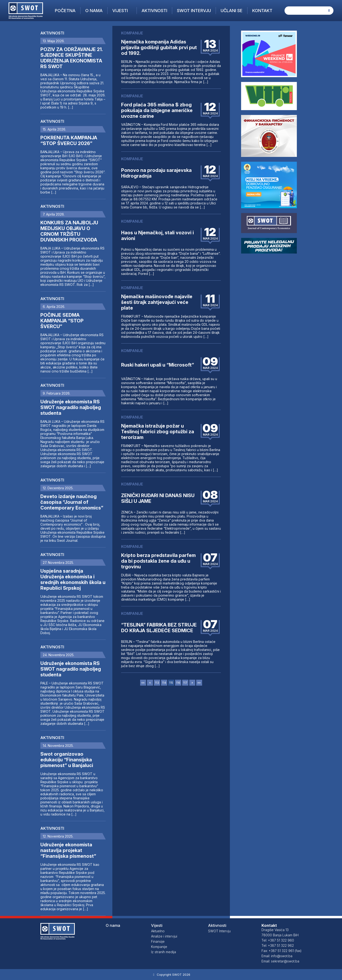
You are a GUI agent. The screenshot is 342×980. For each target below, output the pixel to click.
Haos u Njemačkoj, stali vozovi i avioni (157, 236)
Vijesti (120, 11)
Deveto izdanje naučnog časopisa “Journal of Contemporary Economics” (72, 502)
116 (178, 683)
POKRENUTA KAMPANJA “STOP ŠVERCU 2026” (69, 141)
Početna (65, 11)
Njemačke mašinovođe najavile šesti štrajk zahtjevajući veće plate (157, 302)
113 (157, 683)
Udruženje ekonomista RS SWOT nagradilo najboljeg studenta (71, 407)
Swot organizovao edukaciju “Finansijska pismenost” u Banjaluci (67, 760)
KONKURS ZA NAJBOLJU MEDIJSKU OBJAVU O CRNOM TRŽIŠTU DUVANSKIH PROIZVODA (69, 231)
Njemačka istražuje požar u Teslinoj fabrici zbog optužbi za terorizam (158, 432)
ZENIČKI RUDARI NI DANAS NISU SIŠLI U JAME (158, 498)
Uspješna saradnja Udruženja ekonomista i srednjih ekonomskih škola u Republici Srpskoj (73, 580)
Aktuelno (158, 931)
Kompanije (159, 947)
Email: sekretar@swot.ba (280, 961)
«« (143, 683)
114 (164, 683)
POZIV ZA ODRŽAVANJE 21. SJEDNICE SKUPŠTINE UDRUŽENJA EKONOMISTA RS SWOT (71, 58)
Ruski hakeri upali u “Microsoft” (158, 365)
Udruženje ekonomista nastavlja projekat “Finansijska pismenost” (68, 850)
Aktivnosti (154, 11)
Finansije (158, 941)
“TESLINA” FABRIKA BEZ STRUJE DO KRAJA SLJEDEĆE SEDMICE (159, 628)
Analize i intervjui (164, 936)
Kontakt (262, 11)
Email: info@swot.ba (277, 956)
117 (185, 683)
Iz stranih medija (164, 952)
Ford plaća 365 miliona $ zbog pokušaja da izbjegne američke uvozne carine (157, 110)
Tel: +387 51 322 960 (278, 940)
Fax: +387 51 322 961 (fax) (282, 951)
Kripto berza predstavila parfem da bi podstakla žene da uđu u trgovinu (158, 561)
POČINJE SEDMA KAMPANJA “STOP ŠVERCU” (62, 321)
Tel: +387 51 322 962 (278, 945)
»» (199, 683)
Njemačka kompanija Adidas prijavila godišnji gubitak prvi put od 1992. (159, 47)
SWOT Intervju (194, 11)
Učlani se (232, 11)
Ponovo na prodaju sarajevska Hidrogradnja (156, 173)
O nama (94, 11)
